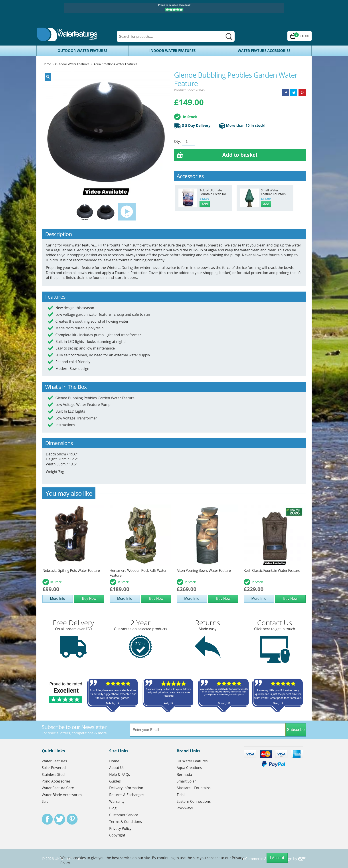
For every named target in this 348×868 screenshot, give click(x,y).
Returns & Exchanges (127, 795)
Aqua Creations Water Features (115, 64)
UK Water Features (192, 761)
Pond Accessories (56, 781)
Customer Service (124, 815)
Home (47, 64)
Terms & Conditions (126, 822)
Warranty (117, 801)
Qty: (177, 141)
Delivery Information (126, 788)
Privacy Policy (120, 828)
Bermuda (184, 775)
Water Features (54, 761)
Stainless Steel (53, 775)
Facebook (47, 819)
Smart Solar (186, 781)
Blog (113, 808)
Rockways (185, 808)
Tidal (181, 795)
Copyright (117, 835)
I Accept (277, 858)
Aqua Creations (189, 768)
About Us (117, 768)
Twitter (60, 819)
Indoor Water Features (172, 51)
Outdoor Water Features (82, 51)
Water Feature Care (58, 788)
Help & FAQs (120, 775)
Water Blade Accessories (62, 795)
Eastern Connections (194, 801)
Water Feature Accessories (264, 51)
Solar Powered (54, 768)
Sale (45, 801)
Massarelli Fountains (194, 788)
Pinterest (72, 819)
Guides (115, 781)
